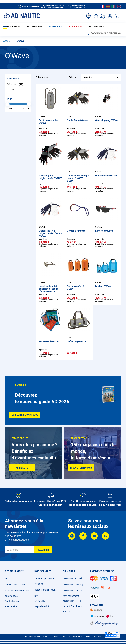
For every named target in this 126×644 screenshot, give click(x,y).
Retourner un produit (45, 590)
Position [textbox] (88, 72)
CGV (45, 637)
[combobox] (104, 26)
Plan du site (11, 606)
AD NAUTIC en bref (72, 578)
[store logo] (22, 16)
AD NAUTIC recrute (72, 601)
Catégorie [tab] (13, 73)
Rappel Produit (42, 606)
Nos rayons (11, 27)
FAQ (7, 578)
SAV (37, 596)
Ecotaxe (97, 637)
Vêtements (16, 79)
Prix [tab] (10, 93)
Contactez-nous (13, 601)
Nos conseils (71, 27)
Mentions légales (33, 637)
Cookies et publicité (82, 637)
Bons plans (57, 27)
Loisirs (13, 84)
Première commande (15, 585)
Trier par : (74, 72)
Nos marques (29, 27)
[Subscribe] (43, 550)
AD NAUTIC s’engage (73, 585)
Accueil (7, 35)
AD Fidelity (40, 601)
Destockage (43, 27)
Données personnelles (60, 637)
